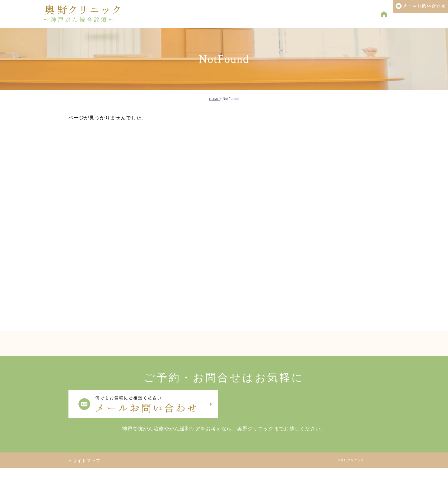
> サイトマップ (84, 461)
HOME (214, 99)
